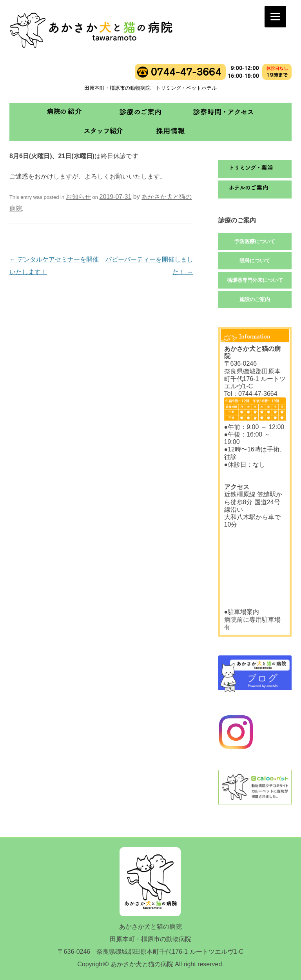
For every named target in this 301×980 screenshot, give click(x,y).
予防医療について (255, 241)
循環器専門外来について (255, 280)
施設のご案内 (255, 299)
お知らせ (78, 197)
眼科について (255, 261)
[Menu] (275, 17)
